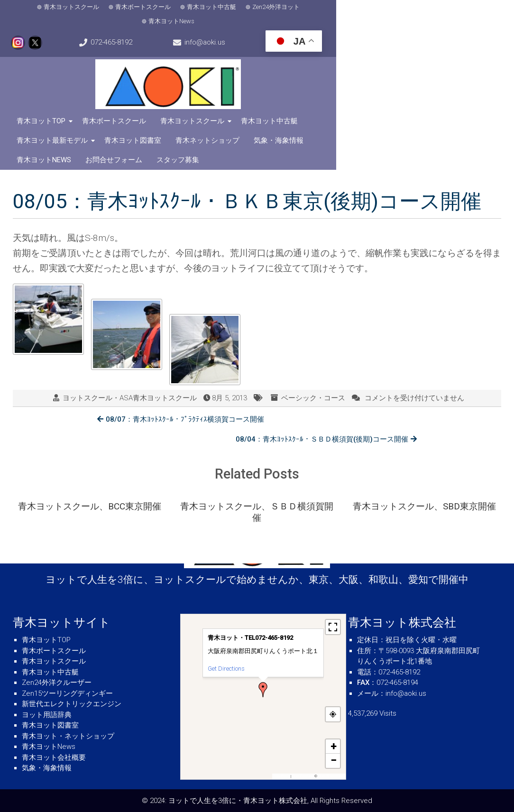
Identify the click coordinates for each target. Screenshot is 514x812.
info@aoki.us (49, 31)
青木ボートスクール (124, 8)
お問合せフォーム (259, 128)
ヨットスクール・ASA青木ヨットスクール (130, 367)
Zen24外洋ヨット (257, 8)
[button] (263, 690)
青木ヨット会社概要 (54, 757)
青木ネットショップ (52, 128)
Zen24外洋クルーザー (57, 683)
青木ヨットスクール (52, 8)
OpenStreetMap (331, 776)
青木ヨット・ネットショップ (68, 736)
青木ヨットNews (319, 8)
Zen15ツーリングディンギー (67, 693)
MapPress (282, 776)
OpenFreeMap (303, 776)
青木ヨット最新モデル (351, 109)
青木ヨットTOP (44, 109)
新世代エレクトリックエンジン (72, 704)
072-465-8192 (476, 9)
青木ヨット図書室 (431, 109)
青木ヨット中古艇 (192, 8)
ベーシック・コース (313, 367)
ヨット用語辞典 (47, 715)
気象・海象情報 (123, 128)
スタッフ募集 (323, 128)
